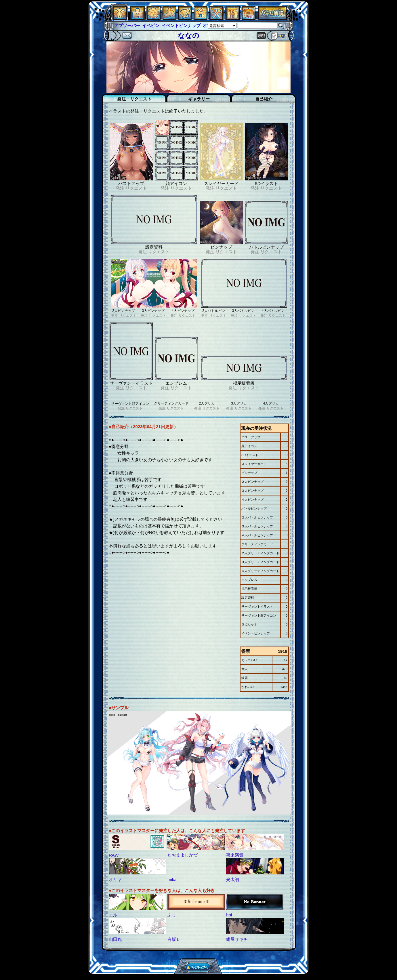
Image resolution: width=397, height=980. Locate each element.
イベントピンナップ (181, 25)
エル (113, 915)
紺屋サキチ (237, 939)
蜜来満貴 (235, 855)
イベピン (151, 25)
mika (172, 879)
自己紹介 (264, 99)
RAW (114, 855)
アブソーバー (127, 25)
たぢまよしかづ (183, 855)
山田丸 (115, 939)
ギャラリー (199, 99)
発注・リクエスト (134, 99)
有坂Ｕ (174, 939)
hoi (229, 915)
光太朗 (233, 879)
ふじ (172, 915)
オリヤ (115, 879)
